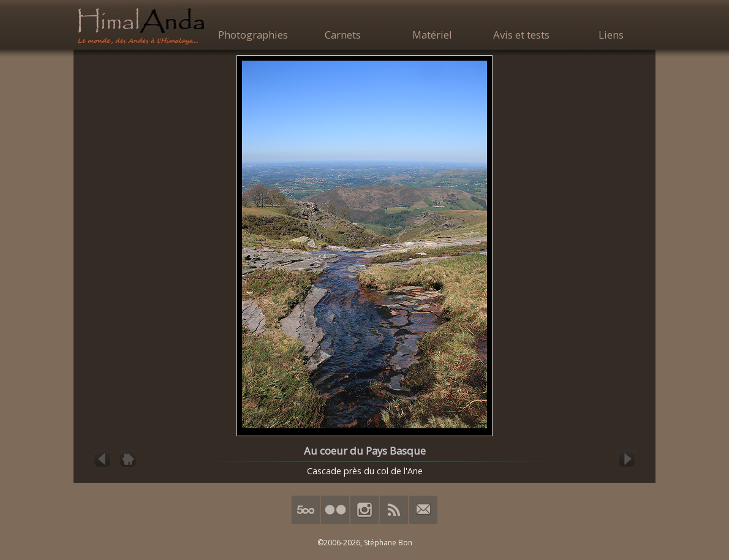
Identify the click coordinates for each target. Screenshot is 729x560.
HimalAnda (141, 26)
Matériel (432, 35)
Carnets (343, 35)
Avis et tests (521, 35)
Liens (611, 35)
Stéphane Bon (388, 543)
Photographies (253, 35)
